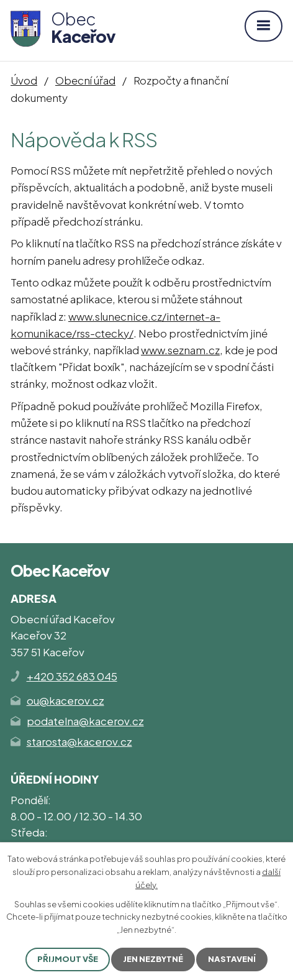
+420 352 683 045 (72, 676)
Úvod (24, 80)
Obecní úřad (85, 80)
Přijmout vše (68, 959)
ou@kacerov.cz (65, 700)
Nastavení (232, 959)
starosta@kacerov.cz (79, 741)
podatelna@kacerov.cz (85, 721)
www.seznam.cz (180, 350)
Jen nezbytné (153, 959)
